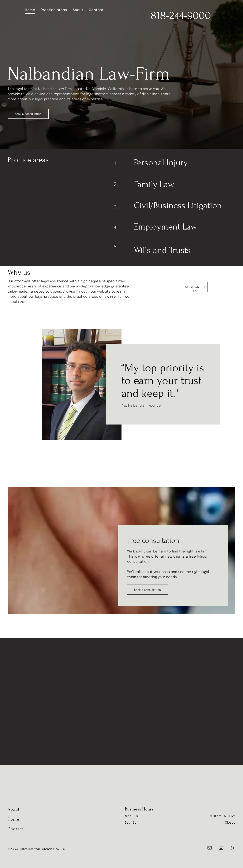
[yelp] (232, 848)
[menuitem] (30, 10)
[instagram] (221, 848)
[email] (209, 848)
